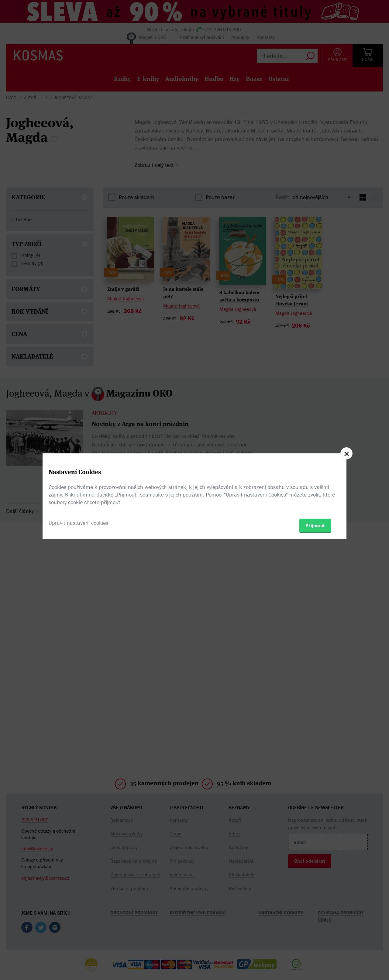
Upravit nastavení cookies (78, 523)
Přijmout (315, 525)
